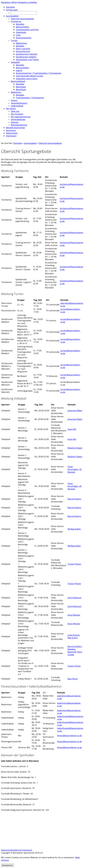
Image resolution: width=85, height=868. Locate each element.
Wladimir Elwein (75, 448)
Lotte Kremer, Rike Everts (74, 636)
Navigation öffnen (9, 2)
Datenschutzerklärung (11, 850)
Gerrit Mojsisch (74, 598)
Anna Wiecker (74, 615)
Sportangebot (30, 143)
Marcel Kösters (74, 499)
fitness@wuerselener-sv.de (69, 736)
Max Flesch (73, 679)
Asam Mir (72, 429)
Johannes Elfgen (75, 411)
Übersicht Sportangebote (50, 143)
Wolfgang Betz (74, 529)
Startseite (18, 143)
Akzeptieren (7, 865)
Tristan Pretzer (74, 564)
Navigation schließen (27, 2)
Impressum (27, 850)
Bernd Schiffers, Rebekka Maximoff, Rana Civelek (75, 651)
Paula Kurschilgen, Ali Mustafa (75, 469)
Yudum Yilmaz (74, 666)
